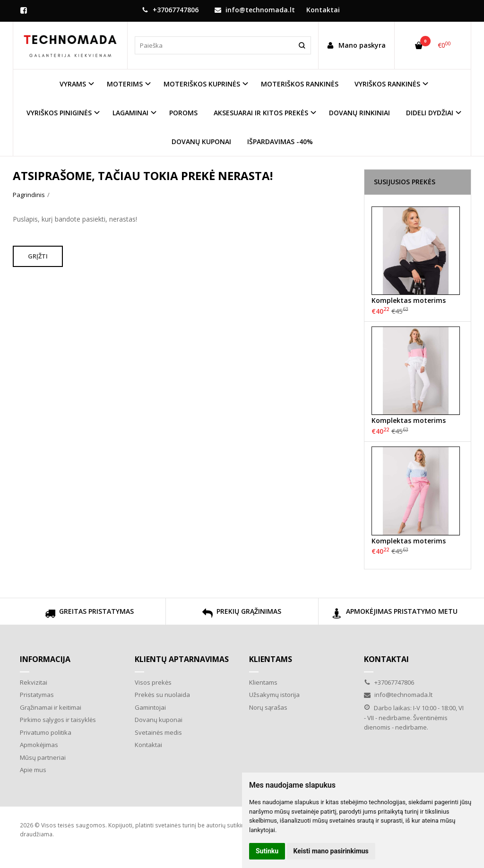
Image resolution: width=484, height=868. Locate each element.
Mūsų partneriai (43, 757)
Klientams (271, 659)
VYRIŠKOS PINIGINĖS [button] (59, 113)
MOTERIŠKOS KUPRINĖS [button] (202, 84)
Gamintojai (150, 707)
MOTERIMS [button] (125, 84)
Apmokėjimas (39, 745)
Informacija (45, 659)
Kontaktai (323, 10)
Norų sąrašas (268, 707)
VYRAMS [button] (73, 84)
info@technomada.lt (255, 10)
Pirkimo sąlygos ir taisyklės (58, 720)
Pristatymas (37, 695)
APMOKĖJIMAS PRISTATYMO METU (395, 614)
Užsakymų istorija (274, 695)
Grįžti (38, 256)
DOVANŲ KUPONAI (201, 142)
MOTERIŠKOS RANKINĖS (300, 84)
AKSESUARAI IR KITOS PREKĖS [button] (261, 113)
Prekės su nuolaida (162, 695)
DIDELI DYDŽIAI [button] (430, 113)
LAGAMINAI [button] (130, 113)
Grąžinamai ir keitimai (51, 707)
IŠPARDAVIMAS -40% (280, 142)
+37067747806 (170, 10)
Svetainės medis (158, 732)
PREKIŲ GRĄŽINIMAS (242, 614)
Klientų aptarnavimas (182, 659)
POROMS (183, 113)
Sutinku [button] (267, 851)
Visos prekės (153, 682)
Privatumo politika (46, 732)
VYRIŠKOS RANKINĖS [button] (387, 84)
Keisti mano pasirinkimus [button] (331, 851)
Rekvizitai (34, 682)
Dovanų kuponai (159, 720)
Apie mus (33, 770)
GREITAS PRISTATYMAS (89, 614)
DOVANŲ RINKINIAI (359, 113)
